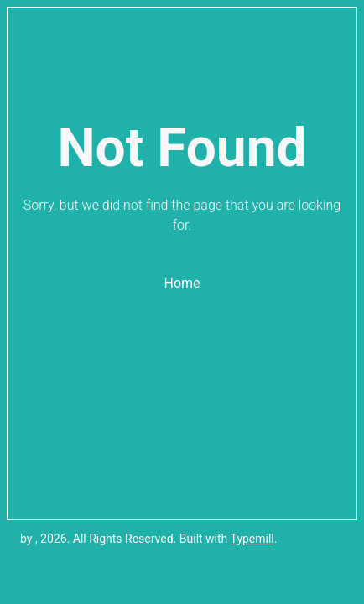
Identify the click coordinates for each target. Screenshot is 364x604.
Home (182, 283)
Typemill (252, 539)
